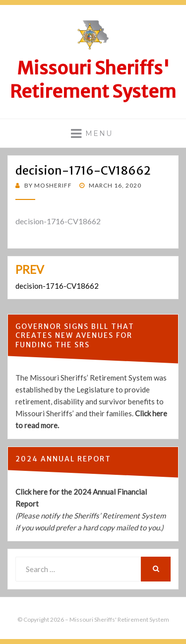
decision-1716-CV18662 (58, 221)
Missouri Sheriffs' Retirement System (93, 80)
